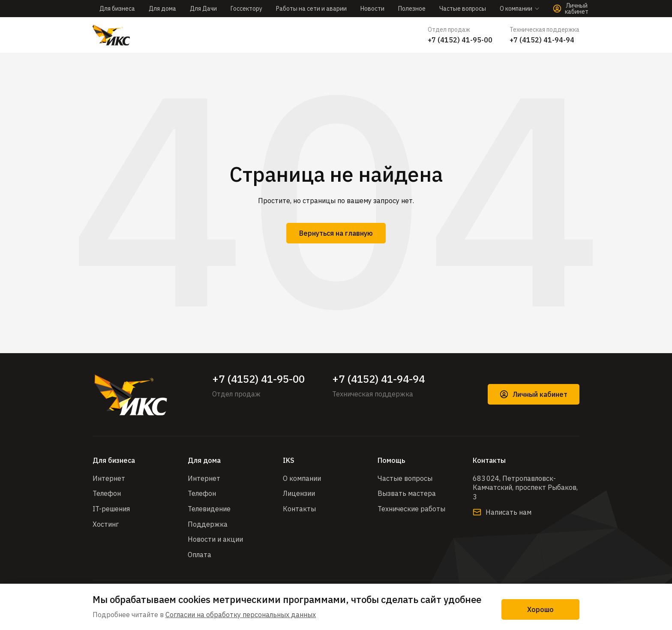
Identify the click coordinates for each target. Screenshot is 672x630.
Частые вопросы (463, 9)
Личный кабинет (534, 394)
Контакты (299, 509)
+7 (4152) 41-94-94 (542, 40)
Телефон (107, 493)
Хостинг (106, 524)
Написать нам (502, 512)
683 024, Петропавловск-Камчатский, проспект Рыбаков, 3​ (525, 487)
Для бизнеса (117, 9)
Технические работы (411, 509)
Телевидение (209, 509)
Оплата (199, 555)
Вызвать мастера (407, 493)
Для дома (162, 9)
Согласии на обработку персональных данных (241, 615)
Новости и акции (215, 539)
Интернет (109, 478)
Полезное (412, 9)
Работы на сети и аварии (311, 9)
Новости (372, 9)
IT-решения (111, 509)
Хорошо (540, 609)
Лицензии (299, 493)
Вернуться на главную (336, 233)
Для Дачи (203, 9)
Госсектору (246, 9)
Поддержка (208, 524)
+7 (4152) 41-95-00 (460, 40)
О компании (302, 478)
